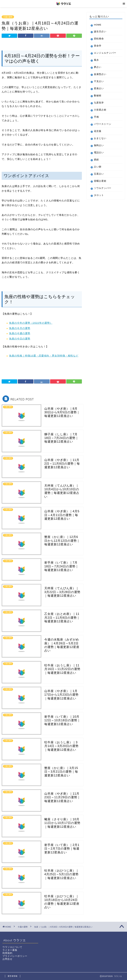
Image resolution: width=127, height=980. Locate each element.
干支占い (99, 84)
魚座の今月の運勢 (20, 328)
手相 (96, 120)
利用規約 (7, 953)
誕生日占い (100, 32)
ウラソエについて (12, 947)
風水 (96, 63)
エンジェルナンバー (104, 54)
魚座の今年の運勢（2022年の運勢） (31, 323)
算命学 (98, 46)
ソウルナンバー (103, 191)
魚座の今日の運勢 (20, 339)
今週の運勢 (8, 17)
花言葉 (98, 134)
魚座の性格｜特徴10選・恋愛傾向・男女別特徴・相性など (44, 356)
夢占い (98, 70)
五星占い (99, 177)
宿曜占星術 (100, 184)
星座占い (99, 91)
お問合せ (7, 959)
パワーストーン (103, 127)
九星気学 (99, 106)
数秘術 (98, 99)
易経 (96, 163)
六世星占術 (100, 113)
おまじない (100, 141)
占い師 (98, 170)
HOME (98, 25)
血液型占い (100, 77)
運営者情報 (13, 976)
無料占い (99, 148)
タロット (99, 198)
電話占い (99, 155)
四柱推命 (99, 39)
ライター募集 (10, 950)
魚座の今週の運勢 (20, 333)
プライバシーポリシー (15, 956)
